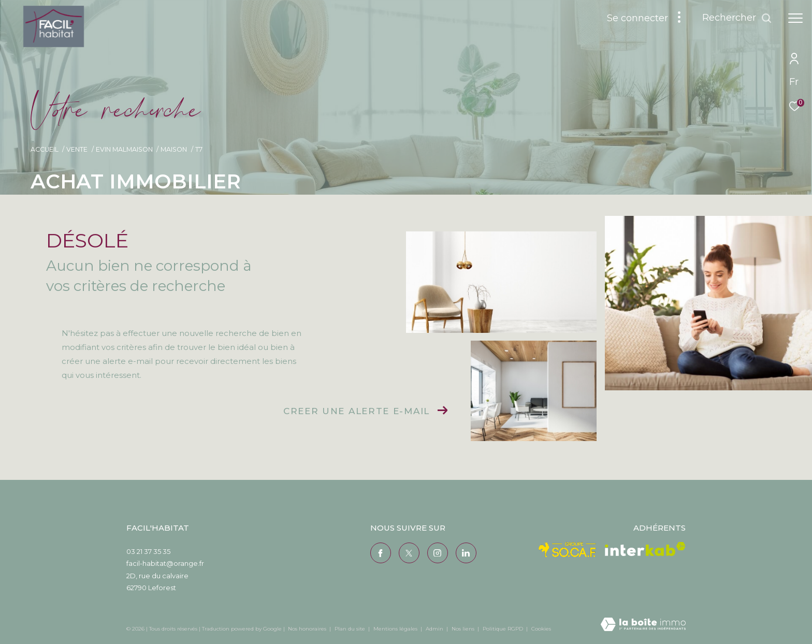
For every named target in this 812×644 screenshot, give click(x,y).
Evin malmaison (124, 149)
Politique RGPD (503, 629)
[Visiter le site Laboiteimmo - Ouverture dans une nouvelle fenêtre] (643, 625)
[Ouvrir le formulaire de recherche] (737, 18)
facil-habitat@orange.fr (165, 563)
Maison (174, 149)
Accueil (45, 149)
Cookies (541, 629)
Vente (77, 149)
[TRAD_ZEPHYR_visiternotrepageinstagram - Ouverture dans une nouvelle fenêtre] (438, 553)
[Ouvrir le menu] (795, 18)
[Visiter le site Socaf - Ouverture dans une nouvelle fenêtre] (568, 550)
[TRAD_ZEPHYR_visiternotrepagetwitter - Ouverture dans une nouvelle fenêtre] (409, 553)
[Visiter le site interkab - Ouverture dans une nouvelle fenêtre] (645, 549)
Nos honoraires (307, 629)
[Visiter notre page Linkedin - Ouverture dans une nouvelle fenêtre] (466, 553)
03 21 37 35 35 (148, 551)
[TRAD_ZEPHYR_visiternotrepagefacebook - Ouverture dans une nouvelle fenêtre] (381, 553)
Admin (435, 629)
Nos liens (464, 629)
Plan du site (351, 629)
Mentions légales (396, 629)
